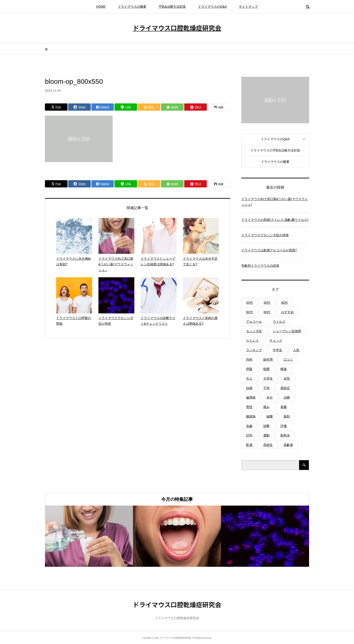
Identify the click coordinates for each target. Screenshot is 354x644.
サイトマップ (248, 7)
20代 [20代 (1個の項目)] (249, 303)
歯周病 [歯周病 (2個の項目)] (251, 397)
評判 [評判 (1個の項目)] (249, 435)
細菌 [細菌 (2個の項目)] (270, 416)
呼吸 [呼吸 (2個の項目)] (249, 369)
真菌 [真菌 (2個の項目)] (284, 407)
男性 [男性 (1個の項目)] (249, 407)
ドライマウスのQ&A (212, 7)
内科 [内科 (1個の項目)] (249, 359)
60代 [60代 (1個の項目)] (267, 312)
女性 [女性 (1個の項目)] (287, 378)
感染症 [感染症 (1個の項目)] (285, 388)
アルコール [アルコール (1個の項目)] (254, 322)
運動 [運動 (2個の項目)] (266, 435)
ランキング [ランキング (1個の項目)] (254, 350)
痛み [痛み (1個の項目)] (266, 407)
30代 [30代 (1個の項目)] (267, 303)
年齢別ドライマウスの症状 (260, 266)
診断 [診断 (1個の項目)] (266, 426)
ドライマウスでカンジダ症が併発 (265, 235)
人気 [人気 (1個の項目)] (296, 350)
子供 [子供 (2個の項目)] (266, 388)
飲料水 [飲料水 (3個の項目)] (285, 435)
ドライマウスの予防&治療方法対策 (275, 150)
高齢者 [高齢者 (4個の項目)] (288, 445)
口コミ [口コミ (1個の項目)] (288, 359)
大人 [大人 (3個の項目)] (249, 378)
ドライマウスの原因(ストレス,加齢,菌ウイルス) (275, 220)
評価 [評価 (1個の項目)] (284, 426)
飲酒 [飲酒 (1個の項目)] (249, 445)
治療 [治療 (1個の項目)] (287, 397)
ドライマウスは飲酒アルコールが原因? (269, 250)
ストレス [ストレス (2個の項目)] (252, 341)
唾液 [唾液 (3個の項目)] (284, 369)
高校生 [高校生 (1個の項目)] (268, 445)
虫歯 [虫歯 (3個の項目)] (249, 426)
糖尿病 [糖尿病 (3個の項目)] (251, 416)
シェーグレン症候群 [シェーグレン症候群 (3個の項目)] (287, 331)
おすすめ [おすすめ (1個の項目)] (287, 312)
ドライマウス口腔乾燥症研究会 (177, 28)
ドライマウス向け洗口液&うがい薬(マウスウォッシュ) (275, 202)
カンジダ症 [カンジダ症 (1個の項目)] (254, 331)
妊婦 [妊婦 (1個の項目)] (249, 388)
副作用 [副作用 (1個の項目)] (268, 359)
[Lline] (126, 107)
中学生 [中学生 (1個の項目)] (277, 350)
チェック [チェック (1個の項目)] (276, 341)
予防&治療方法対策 (172, 7)
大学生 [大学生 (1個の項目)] (268, 378)
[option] (89, 536)
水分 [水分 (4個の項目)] (270, 397)
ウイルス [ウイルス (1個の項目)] (279, 322)
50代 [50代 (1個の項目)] (249, 312)
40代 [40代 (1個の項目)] (284, 303)
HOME (101, 7)
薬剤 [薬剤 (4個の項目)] (287, 416)
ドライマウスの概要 (132, 7)
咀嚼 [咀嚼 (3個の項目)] (266, 369)
